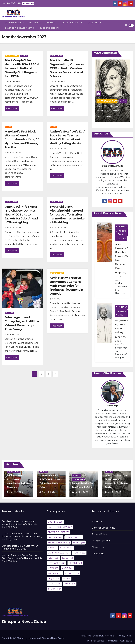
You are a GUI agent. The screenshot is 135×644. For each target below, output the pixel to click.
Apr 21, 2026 (105, 116)
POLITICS (51, 23)
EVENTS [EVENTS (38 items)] (79, 543)
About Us (97, 521)
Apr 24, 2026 (16, 492)
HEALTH (8, 127)
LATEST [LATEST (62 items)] (68, 558)
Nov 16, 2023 (59, 299)
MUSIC (123, 101)
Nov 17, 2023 (14, 334)
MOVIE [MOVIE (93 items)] (53, 568)
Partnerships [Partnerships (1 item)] (55, 573)
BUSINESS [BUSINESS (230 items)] (55, 522)
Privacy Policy (99, 534)
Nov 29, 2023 (14, 152)
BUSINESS (35, 23)
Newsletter (98, 547)
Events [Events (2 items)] (52, 548)
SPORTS (24, 56)
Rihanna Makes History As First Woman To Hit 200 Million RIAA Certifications (110, 111)
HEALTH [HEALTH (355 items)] (79, 553)
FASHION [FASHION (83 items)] (67, 548)
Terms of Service (101, 541)
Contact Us (98, 554)
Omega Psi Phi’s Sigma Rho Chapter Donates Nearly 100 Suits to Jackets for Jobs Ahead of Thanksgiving (21, 215)
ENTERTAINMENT (72, 23)
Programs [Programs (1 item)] (54, 579)
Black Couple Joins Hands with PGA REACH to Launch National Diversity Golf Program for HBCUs (22, 68)
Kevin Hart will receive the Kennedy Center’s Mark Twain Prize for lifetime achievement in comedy (66, 286)
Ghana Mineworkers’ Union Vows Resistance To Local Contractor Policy (121, 256)
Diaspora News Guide (24, 622)
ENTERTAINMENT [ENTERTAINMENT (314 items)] (59, 543)
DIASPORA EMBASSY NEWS (19, 28)
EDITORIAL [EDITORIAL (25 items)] (55, 537)
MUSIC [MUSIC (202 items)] (67, 568)
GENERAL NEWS (14, 23)
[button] (126, 25)
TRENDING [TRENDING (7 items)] (55, 589)
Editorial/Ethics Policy (104, 528)
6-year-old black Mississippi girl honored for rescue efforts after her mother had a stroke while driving (67, 215)
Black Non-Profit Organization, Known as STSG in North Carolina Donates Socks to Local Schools (67, 68)
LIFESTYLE (94, 23)
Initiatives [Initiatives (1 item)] (54, 558)
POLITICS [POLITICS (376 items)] (72, 573)
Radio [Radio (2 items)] (67, 579)
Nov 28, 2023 (14, 228)
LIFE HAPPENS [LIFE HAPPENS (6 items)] (57, 563)
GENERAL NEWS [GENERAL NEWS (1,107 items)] (59, 553)
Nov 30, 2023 (14, 81)
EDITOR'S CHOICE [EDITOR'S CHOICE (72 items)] (59, 532)
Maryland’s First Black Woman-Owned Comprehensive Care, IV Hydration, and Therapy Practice (21, 139)
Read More (12, 108)
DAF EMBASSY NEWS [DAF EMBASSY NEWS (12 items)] (60, 527)
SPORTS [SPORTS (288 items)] (55, 584)
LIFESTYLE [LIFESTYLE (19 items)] (75, 563)
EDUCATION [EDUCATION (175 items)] (74, 537)
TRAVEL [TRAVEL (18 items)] (70, 584)
